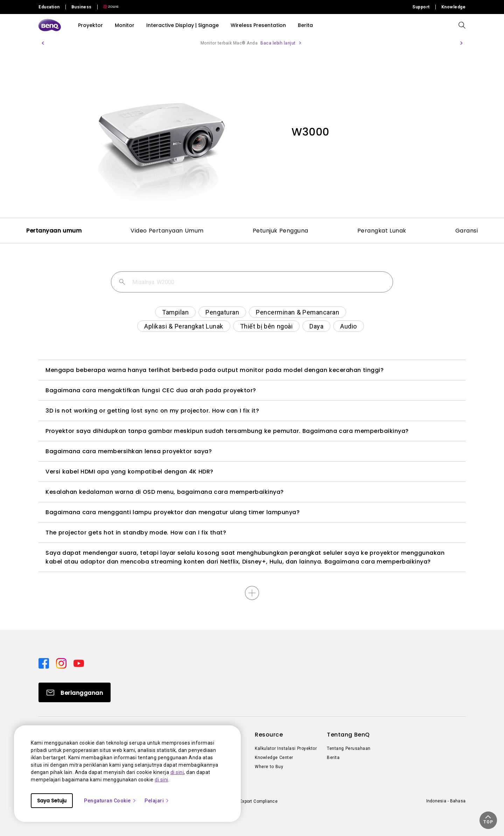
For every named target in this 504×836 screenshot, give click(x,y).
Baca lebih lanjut (278, 43)
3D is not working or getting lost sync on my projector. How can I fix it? (152, 411)
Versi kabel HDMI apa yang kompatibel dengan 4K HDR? (129, 472)
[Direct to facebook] (44, 663)
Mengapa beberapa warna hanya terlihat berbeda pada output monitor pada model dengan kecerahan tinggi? (215, 370)
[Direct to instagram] (62, 663)
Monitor (125, 25)
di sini (177, 772)
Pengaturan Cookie (110, 801)
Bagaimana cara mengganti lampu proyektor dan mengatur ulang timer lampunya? (173, 512)
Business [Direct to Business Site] (82, 7)
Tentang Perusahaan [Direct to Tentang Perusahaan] (349, 748)
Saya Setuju (52, 801)
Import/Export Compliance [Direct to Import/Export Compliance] (251, 801)
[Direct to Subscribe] (75, 692)
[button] (43, 43)
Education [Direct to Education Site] (49, 7)
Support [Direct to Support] (421, 7)
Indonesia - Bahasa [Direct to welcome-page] (446, 801)
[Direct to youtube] (79, 663)
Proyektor (90, 25)
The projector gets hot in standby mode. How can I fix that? (136, 533)
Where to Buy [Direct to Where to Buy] (269, 767)
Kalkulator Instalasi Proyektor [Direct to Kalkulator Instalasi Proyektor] (286, 748)
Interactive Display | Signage (183, 25)
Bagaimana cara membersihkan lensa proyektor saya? (129, 451)
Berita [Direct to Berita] (333, 758)
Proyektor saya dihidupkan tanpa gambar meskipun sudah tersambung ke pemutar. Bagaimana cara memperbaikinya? (227, 431)
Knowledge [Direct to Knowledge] (454, 7)
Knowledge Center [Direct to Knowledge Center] (274, 758)
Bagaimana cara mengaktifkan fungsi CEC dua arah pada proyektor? (151, 390)
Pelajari (157, 801)
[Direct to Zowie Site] (108, 7)
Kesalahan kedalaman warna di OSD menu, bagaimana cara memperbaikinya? (165, 492)
